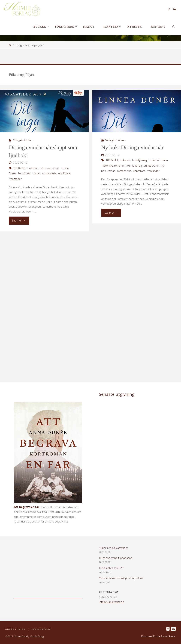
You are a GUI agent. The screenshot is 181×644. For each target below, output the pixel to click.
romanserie (49, 173)
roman (36, 173)
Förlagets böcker (23, 140)
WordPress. (169, 636)
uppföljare (64, 173)
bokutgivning (140, 160)
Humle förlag (134, 166)
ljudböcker (24, 173)
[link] (174, 26)
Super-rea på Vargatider (114, 548)
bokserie (33, 168)
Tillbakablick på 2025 (111, 568)
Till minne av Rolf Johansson (116, 558)
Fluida (156, 636)
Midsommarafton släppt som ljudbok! (121, 578)
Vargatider (16, 179)
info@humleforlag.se (111, 602)
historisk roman (49, 168)
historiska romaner (113, 166)
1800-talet (20, 168)
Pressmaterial (42, 629)
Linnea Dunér (152, 166)
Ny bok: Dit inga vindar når (132, 147)
